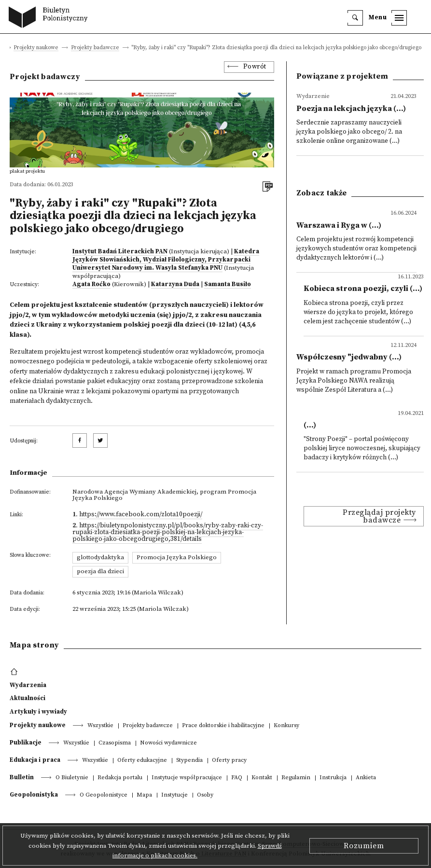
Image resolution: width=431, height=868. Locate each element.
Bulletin (22, 777)
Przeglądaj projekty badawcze (379, 516)
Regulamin (296, 778)
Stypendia (189, 761)
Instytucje (174, 795)
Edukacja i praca (35, 760)
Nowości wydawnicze (168, 743)
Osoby (205, 795)
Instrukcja (333, 778)
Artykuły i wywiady (38, 712)
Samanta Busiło (228, 284)
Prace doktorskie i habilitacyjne (223, 726)
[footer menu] (15, 672)
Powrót (255, 67)
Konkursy (286, 726)
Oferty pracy (229, 761)
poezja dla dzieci (100, 571)
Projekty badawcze (95, 48)
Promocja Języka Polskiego (177, 557)
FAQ (237, 778)
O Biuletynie (72, 778)
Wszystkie (100, 726)
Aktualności (28, 698)
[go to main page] (50, 18)
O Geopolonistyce (104, 795)
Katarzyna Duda (175, 284)
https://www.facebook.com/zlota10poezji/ (141, 515)
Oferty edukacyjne (142, 761)
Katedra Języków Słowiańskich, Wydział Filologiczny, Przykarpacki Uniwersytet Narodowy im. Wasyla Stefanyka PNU (166, 260)
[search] (355, 18)
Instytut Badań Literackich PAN (120, 251)
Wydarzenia (28, 685)
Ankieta (366, 778)
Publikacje (26, 743)
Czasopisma (115, 743)
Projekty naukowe (36, 48)
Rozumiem (364, 846)
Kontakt (262, 778)
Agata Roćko (91, 284)
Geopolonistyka (34, 795)
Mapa (144, 795)
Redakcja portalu (120, 778)
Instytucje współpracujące (187, 778)
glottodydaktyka (100, 557)
